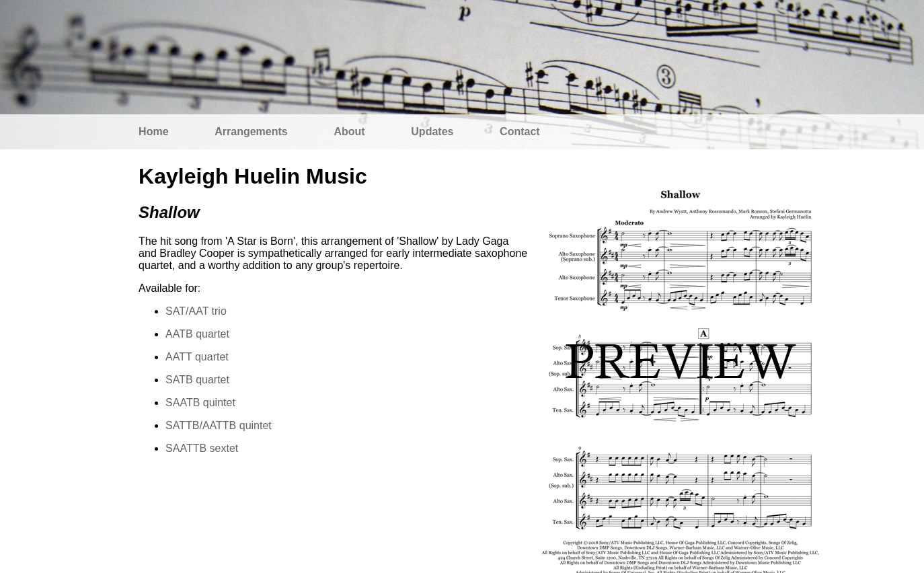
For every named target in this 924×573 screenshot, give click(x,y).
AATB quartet (197, 334)
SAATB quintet (200, 403)
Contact (520, 131)
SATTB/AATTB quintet (219, 425)
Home (153, 131)
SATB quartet (197, 380)
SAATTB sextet (202, 448)
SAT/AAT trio (196, 311)
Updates (432, 131)
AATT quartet (197, 357)
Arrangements (251, 131)
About (349, 131)
